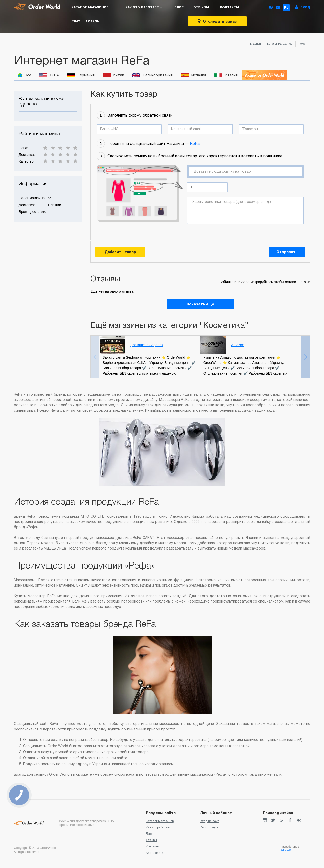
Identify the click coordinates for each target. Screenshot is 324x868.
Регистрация (209, 827)
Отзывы (201, 7)
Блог (179, 7)
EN (278, 8)
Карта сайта (155, 853)
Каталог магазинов (90, 7)
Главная (256, 44)
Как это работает (158, 827)
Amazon (92, 21)
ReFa (195, 143)
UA (271, 8)
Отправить (287, 252)
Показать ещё (200, 304)
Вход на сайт (209, 821)
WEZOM (286, 850)
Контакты (229, 7)
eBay (76, 21)
